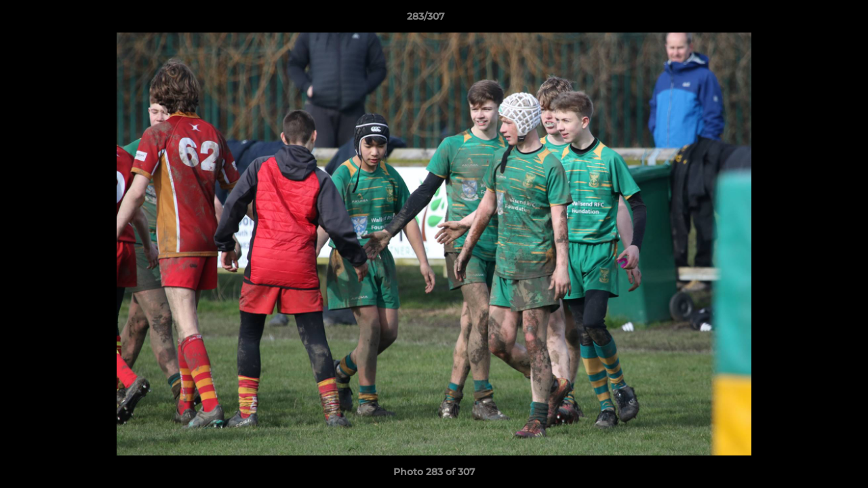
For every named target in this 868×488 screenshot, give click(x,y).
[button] (811, 20)
